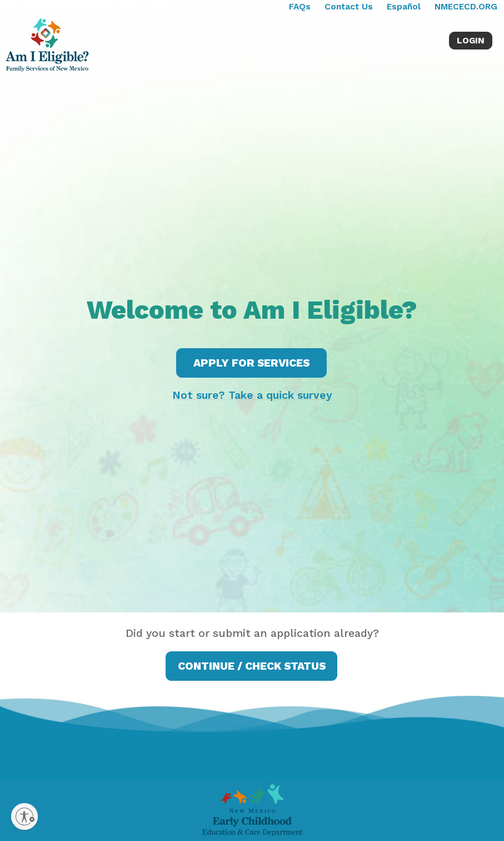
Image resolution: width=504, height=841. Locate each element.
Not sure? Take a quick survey (252, 395)
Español (404, 7)
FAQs (300, 7)
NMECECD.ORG (466, 7)
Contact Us (349, 7)
